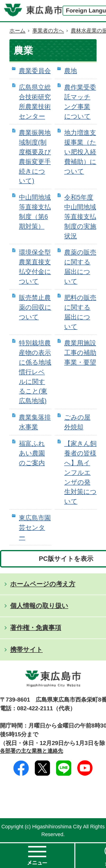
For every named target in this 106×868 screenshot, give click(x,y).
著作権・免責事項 (36, 628)
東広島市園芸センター (35, 527)
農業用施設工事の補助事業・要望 (80, 353)
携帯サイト (26, 650)
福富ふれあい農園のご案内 (32, 453)
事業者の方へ (48, 31)
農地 (71, 71)
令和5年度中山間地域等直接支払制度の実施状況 (80, 216)
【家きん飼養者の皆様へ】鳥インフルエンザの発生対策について (80, 472)
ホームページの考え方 (43, 584)
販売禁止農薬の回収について (35, 307)
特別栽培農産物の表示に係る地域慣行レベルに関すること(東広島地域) (35, 372)
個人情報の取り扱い (39, 606)
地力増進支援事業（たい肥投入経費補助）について (80, 152)
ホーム (17, 31)
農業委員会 (35, 71)
